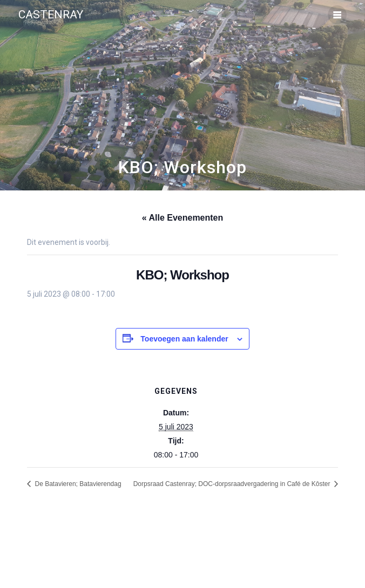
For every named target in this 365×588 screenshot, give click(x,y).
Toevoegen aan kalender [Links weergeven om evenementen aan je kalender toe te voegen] (184, 339)
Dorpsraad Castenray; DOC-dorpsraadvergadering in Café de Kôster (233, 484)
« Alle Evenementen (183, 218)
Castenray (51, 15)
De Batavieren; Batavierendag (77, 484)
